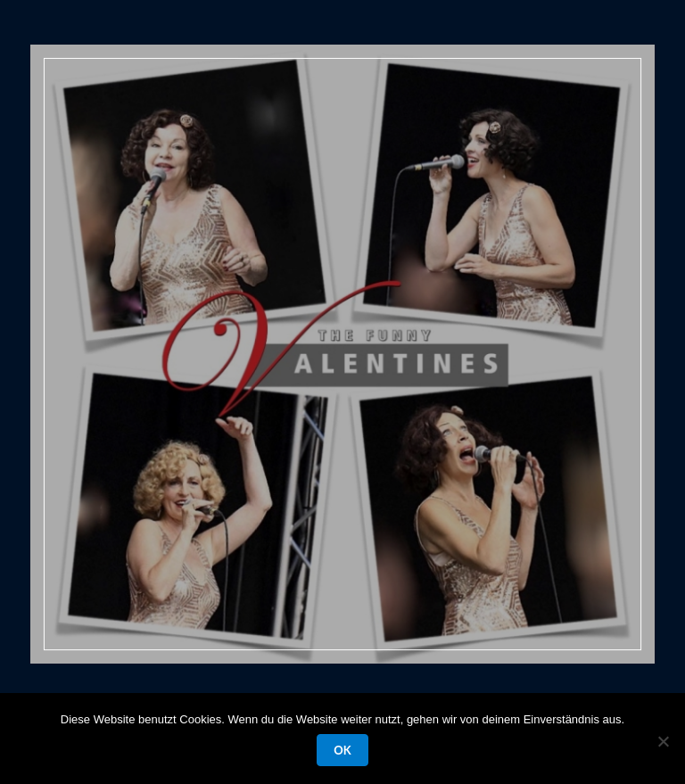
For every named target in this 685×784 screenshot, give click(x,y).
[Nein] (663, 741)
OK (342, 750)
